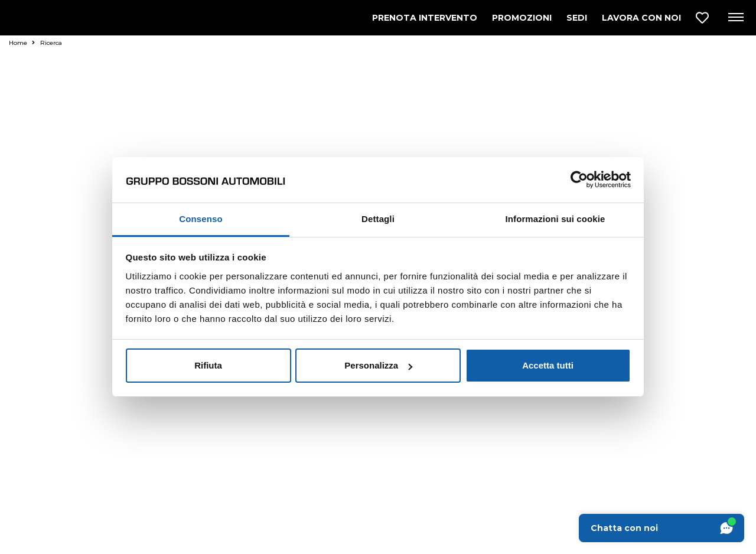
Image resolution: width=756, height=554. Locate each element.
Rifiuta (208, 365)
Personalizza (378, 365)
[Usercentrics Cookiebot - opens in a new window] (579, 180)
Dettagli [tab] (378, 219)
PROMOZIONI (522, 18)
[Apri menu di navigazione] (735, 18)
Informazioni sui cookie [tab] (555, 219)
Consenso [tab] (201, 219)
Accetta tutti (548, 365)
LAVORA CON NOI (641, 18)
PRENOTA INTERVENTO (425, 18)
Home (22, 43)
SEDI (577, 18)
